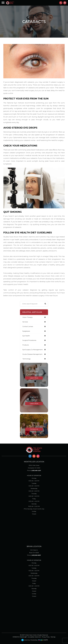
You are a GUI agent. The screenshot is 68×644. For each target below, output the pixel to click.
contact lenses (28, 326)
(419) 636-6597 (36, 555)
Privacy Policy (46, 637)
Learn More (34, 378)
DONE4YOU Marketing (19, 637)
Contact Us (34, 429)
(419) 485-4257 (36, 471)
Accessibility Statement (34, 637)
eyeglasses (26, 331)
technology (27, 359)
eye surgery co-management (33, 350)
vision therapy (28, 317)
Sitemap (53, 637)
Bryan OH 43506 (34, 551)
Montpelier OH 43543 (34, 466)
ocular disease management (32, 354)
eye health (26, 336)
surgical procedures (29, 340)
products (26, 345)
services (25, 322)
